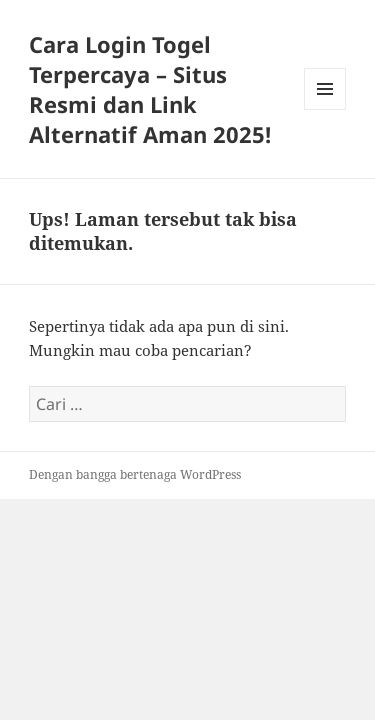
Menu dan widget (325, 109)
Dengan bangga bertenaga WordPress (135, 474)
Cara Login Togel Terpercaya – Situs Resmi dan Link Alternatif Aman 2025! (150, 89)
